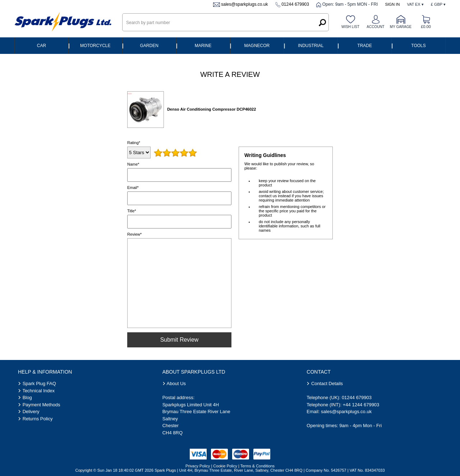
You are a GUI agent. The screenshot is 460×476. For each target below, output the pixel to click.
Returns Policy (38, 419)
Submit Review (180, 340)
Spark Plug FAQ (39, 383)
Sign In (392, 4)
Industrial (311, 46)
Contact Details (327, 383)
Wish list (350, 27)
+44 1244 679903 (361, 405)
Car (42, 46)
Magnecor (257, 46)
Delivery (31, 412)
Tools (418, 46)
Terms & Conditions (257, 466)
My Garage (401, 27)
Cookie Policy (225, 466)
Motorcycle (95, 46)
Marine (203, 46)
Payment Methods (42, 405)
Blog (27, 398)
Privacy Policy (198, 466)
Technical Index (38, 391)
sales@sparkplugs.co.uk (244, 4)
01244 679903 (295, 4)
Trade (365, 46)
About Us (176, 383)
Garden (149, 46)
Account (375, 27)
